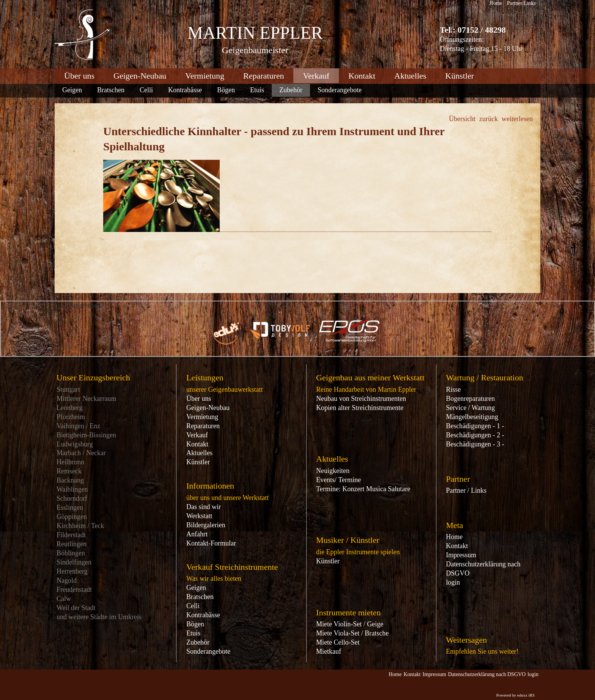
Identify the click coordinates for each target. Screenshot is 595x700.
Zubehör (198, 642)
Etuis (193, 633)
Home (454, 537)
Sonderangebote (208, 651)
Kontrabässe (203, 615)
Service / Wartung (470, 408)
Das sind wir (204, 507)
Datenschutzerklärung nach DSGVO (483, 569)
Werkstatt (199, 516)
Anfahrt (197, 534)
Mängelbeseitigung (472, 417)
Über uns (199, 399)
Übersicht (462, 119)
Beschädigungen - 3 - (475, 444)
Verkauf (197, 435)
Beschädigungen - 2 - (475, 435)
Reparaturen (203, 426)
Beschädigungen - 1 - (475, 426)
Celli (193, 606)
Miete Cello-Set (338, 642)
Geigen (196, 588)
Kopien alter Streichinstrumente (360, 408)
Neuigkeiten (333, 471)
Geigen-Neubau (208, 408)
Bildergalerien (206, 525)
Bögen (195, 624)
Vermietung (202, 417)
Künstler (198, 462)
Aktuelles (199, 453)
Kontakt (197, 444)
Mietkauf (329, 651)
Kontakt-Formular (211, 543)
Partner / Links (466, 490)
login (453, 582)
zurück (489, 119)
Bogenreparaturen (470, 399)
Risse (453, 389)
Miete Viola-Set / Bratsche (352, 633)
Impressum (461, 555)
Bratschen (200, 597)
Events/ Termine (338, 480)
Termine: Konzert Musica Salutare (363, 489)
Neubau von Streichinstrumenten (361, 399)
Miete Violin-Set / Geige (350, 624)
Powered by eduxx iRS (516, 695)
